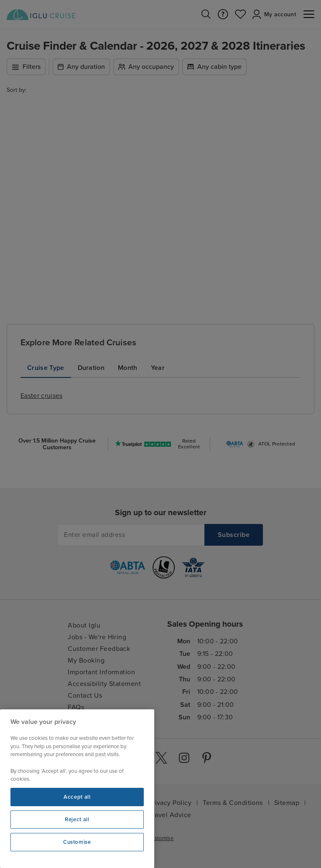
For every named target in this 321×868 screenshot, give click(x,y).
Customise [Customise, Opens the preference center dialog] (77, 842)
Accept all (77, 797)
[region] (77, 789)
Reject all (77, 820)
